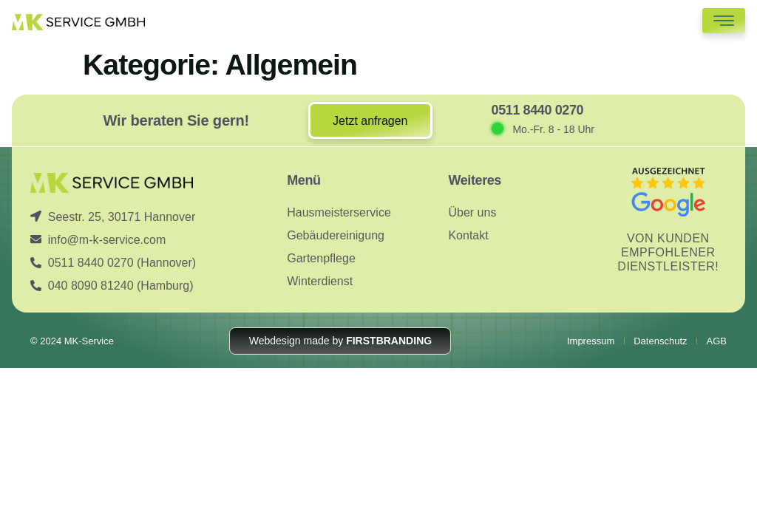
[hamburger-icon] (724, 21)
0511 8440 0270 (538, 110)
